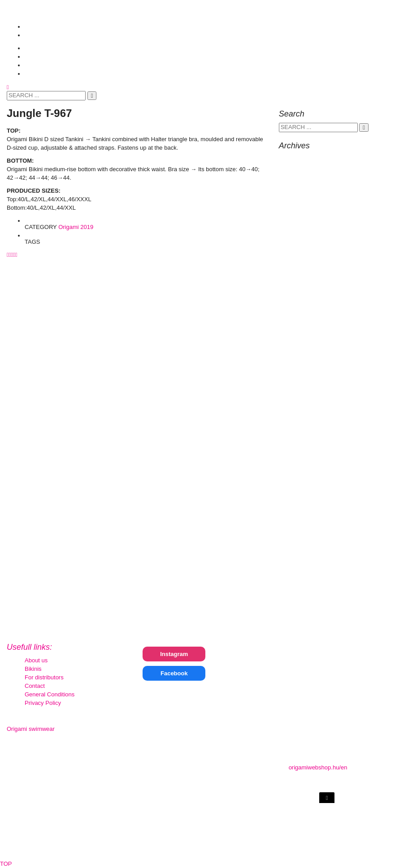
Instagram (174, 654)
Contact (35, 686)
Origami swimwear (31, 729)
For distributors (44, 677)
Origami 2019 (76, 227)
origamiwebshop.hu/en (318, 767)
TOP (6, 864)
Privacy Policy (43, 703)
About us (36, 660)
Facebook (174, 673)
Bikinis (33, 669)
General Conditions (50, 694)
